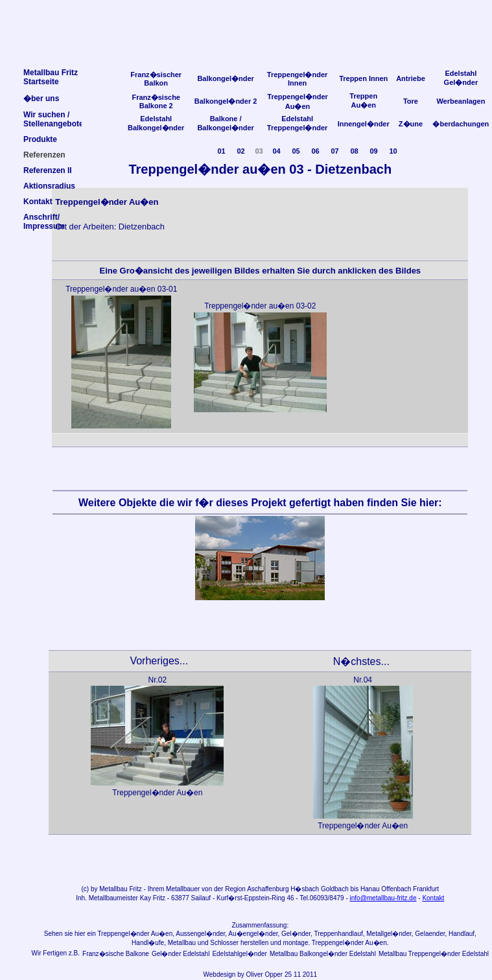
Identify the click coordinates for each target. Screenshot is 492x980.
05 (296, 151)
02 (240, 151)
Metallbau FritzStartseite (51, 77)
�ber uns (41, 99)
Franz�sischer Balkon (156, 79)
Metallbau (113, 889)
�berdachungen (461, 124)
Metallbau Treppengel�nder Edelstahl (434, 954)
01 (221, 151)
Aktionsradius (49, 186)
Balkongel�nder (225, 78)
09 (373, 151)
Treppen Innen (363, 78)
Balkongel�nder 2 (226, 101)
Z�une (411, 124)
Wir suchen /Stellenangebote (53, 119)
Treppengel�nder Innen (298, 79)
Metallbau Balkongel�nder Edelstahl (323, 954)
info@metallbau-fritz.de (383, 898)
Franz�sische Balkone (116, 954)
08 (354, 151)
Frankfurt (426, 889)
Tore (411, 101)
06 (315, 151)
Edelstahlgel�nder (240, 954)
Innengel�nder (364, 124)
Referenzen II (48, 170)
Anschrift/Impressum (44, 222)
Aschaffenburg (268, 889)
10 (393, 151)
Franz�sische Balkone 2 (156, 101)
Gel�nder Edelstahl (181, 954)
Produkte (40, 139)
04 (276, 151)
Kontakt (433, 898)
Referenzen (44, 155)
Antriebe (411, 78)
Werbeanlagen (461, 101)
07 (334, 151)
